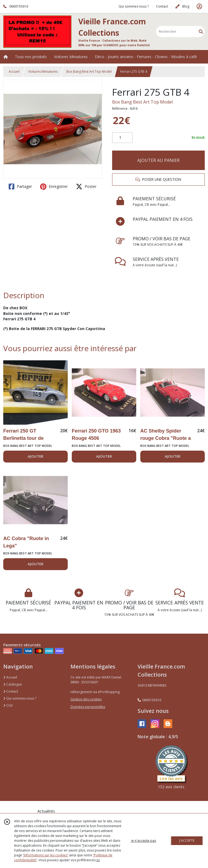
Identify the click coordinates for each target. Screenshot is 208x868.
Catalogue (13, 684)
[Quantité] (122, 138)
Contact (162, 6)
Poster (86, 187)
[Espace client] (199, 6)
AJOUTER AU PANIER (158, 160)
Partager (20, 187)
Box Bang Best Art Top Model (89, 71)
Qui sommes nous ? (20, 698)
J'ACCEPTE (187, 841)
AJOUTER (35, 456)
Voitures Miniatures (43, 71)
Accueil (14, 71)
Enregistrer (54, 187)
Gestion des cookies (86, 699)
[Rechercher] (201, 31)
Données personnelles (88, 707)
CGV (8, 705)
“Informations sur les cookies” (45, 855)
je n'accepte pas (144, 841)
